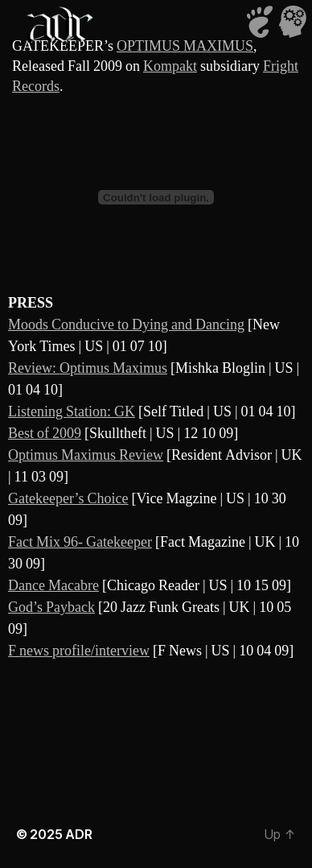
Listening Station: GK (72, 412)
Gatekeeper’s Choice (68, 499)
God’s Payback (51, 608)
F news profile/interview (79, 651)
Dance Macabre (53, 586)
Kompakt (170, 66)
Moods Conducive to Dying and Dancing (126, 325)
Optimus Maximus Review (86, 455)
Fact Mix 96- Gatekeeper (80, 542)
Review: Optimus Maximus (88, 368)
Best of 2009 (45, 434)
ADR (78, 834)
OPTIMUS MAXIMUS (185, 46)
